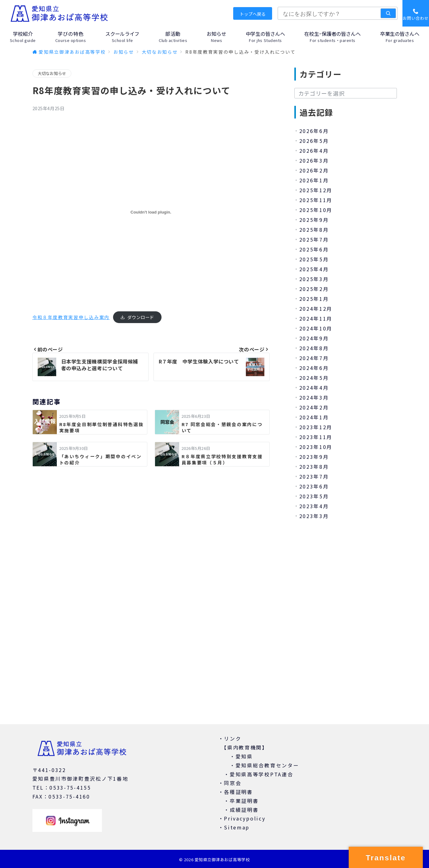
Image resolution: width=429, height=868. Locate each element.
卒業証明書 (244, 801)
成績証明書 (244, 810)
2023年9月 (314, 457)
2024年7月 (314, 358)
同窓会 (233, 783)
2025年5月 (314, 259)
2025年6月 (314, 249)
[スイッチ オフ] (416, 13)
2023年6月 (314, 486)
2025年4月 (314, 269)
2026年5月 (314, 141)
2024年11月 (316, 318)
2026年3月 (314, 160)
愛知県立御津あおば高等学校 (222, 860)
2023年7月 (314, 476)
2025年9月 (314, 220)
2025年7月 (314, 239)
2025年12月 (316, 190)
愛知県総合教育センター (267, 765)
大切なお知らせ (52, 73)
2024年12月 (316, 309)
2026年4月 (314, 151)
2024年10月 (316, 328)
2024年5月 (314, 378)
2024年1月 (314, 417)
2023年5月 (314, 496)
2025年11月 (316, 200)
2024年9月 (314, 338)
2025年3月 (314, 279)
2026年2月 (314, 170)
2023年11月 (316, 437)
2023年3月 (314, 516)
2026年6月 (314, 131)
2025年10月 (316, 210)
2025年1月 (314, 299)
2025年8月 (314, 230)
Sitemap (237, 827)
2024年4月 (314, 388)
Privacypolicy (245, 818)
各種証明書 (238, 792)
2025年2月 (314, 289)
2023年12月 (316, 427)
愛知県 (244, 756)
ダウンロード (141, 317)
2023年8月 (314, 467)
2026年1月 (314, 180)
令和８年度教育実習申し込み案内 (71, 317)
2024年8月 (314, 348)
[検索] (388, 13)
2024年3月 (314, 397)
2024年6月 (314, 368)
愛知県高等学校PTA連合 (261, 774)
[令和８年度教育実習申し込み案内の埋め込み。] (151, 212)
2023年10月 (316, 447)
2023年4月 (314, 506)
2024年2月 (314, 407)
